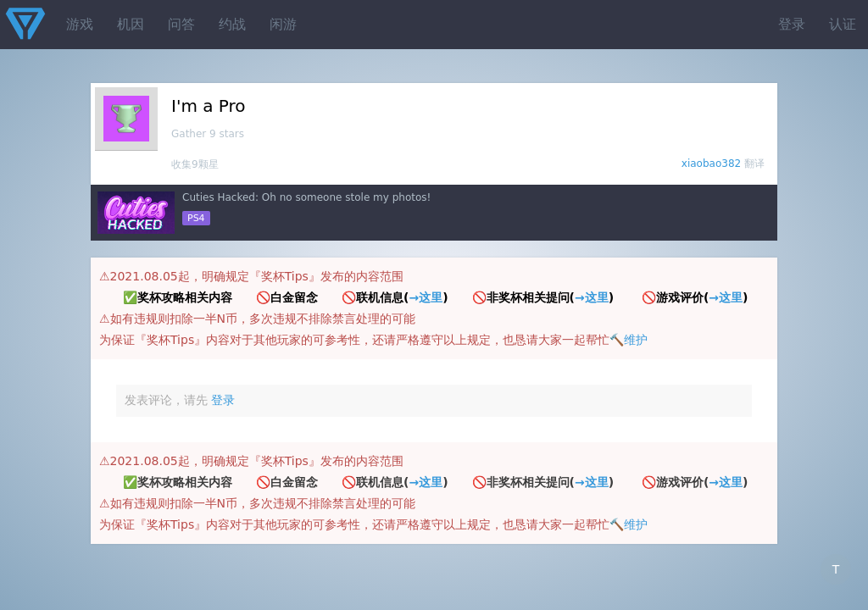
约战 (232, 24)
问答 (181, 24)
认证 (843, 24)
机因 (131, 24)
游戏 (80, 24)
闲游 (283, 24)
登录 (792, 24)
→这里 (426, 297)
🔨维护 (629, 340)
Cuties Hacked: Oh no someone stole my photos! (306, 197)
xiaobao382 (711, 164)
